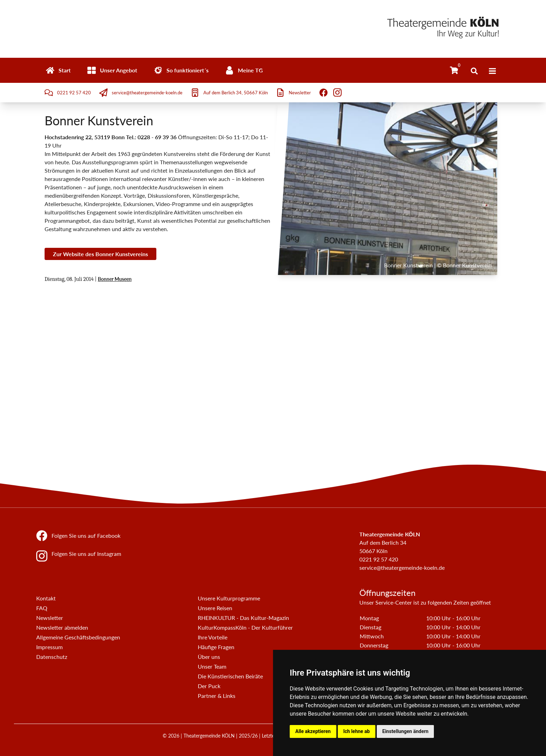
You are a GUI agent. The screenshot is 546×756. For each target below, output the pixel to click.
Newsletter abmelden (62, 627)
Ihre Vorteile (213, 637)
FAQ (42, 608)
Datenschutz (52, 657)
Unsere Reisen (215, 608)
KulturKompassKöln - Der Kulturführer (245, 627)
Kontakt (46, 598)
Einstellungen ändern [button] (405, 731)
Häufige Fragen (216, 647)
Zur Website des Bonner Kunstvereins (100, 254)
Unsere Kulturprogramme (229, 598)
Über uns (209, 657)
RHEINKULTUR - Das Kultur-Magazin (243, 618)
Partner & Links (217, 696)
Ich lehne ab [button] (357, 731)
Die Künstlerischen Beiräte (230, 676)
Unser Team (212, 666)
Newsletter (50, 618)
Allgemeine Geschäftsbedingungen (78, 637)
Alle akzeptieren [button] (313, 731)
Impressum (49, 647)
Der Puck (209, 686)
